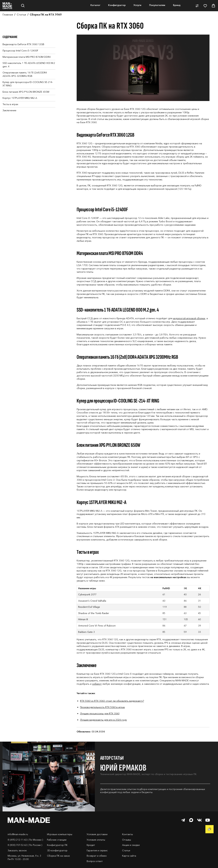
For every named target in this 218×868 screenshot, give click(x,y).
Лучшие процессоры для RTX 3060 (100, 722)
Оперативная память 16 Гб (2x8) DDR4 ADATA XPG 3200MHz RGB (25, 82)
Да (13, 20)
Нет (30, 20)
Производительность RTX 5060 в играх (102, 715)
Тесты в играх (10, 112)
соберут (97, 692)
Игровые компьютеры (60, 842)
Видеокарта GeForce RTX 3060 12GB (23, 52)
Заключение (9, 119)
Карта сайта (129, 864)
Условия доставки (97, 842)
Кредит (91, 853)
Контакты (127, 842)
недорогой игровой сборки (189, 327)
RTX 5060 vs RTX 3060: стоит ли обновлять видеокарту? (112, 709)
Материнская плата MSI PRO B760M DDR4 (27, 65)
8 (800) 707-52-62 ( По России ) (25, 853)
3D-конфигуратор (57, 859)
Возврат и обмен (97, 864)
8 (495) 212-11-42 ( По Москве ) (25, 848)
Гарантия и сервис (97, 859)
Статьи (126, 859)
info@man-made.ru (18, 842)
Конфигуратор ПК (57, 853)
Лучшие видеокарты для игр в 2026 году (103, 728)
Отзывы (127, 848)
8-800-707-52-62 (204, 4)
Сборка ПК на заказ (58, 864)
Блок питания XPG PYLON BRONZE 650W (26, 100)
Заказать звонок (17, 859)
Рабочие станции (57, 848)
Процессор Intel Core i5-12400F (20, 59)
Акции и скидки (131, 853)
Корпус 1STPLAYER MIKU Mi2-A (20, 106)
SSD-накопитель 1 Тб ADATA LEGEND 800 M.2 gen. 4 (29, 73)
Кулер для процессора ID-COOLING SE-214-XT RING (28, 92)
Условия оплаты (96, 848)
